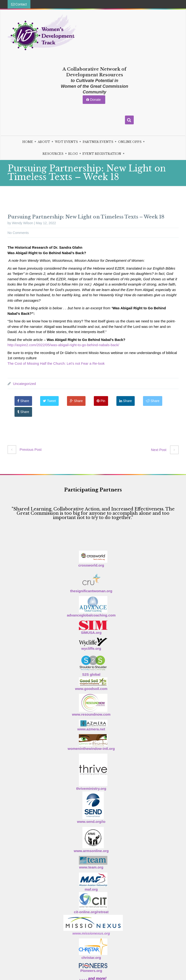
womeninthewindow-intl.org (91, 749)
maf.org (91, 889)
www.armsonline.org (91, 851)
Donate (94, 100)
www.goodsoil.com (91, 689)
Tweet (50, 401)
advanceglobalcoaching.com (91, 615)
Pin (101, 401)
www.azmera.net (91, 729)
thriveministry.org (91, 788)
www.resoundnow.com (91, 714)
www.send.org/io (91, 822)
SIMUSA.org (91, 633)
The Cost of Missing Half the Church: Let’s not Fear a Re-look (56, 363)
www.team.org (91, 867)
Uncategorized (24, 384)
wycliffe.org (91, 648)
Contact (19, 4)
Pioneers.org (91, 971)
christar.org (91, 958)
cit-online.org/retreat (91, 912)
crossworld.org (91, 565)
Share (23, 401)
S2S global (91, 674)
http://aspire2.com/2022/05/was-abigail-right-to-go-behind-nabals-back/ (63, 345)
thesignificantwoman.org (91, 591)
